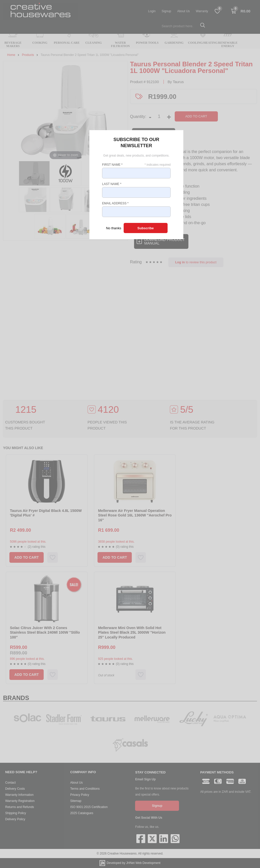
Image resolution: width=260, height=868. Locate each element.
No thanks (113, 228)
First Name (112, 165)
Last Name (112, 184)
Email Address (115, 203)
